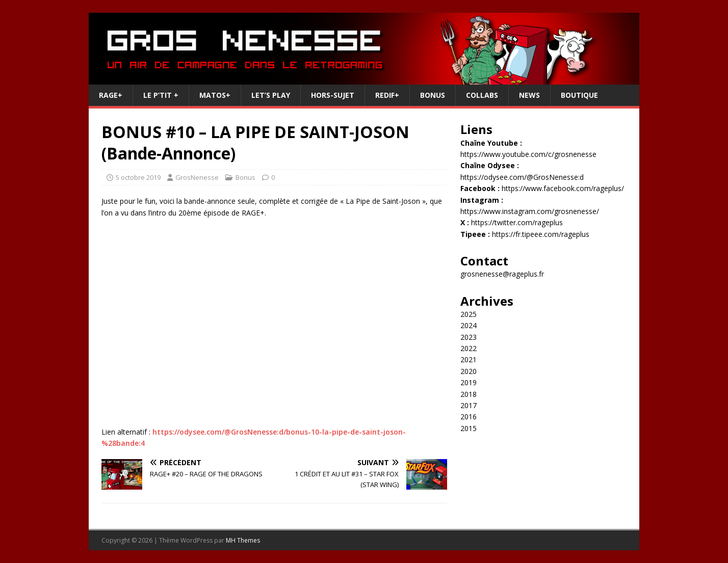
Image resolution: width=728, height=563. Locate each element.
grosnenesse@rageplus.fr (502, 274)
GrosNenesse (197, 177)
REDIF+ (387, 95)
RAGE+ (111, 95)
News (529, 95)
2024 (469, 325)
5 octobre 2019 (138, 177)
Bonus (433, 95)
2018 (469, 394)
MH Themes (243, 540)
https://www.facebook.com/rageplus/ (563, 188)
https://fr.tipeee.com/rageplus (541, 234)
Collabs (482, 95)
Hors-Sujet (333, 95)
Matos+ (215, 95)
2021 (469, 359)
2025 (469, 314)
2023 (469, 337)
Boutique (579, 95)
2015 (469, 428)
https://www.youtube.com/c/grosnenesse (528, 154)
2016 (469, 417)
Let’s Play (271, 95)
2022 (469, 348)
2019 (469, 382)
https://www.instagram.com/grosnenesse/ (530, 211)
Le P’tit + (161, 95)
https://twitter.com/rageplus (517, 222)
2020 (469, 371)
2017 (469, 405)
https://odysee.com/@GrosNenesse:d (522, 177)
